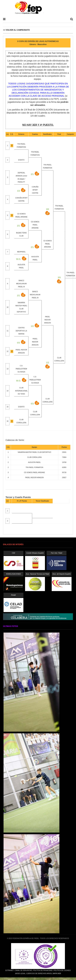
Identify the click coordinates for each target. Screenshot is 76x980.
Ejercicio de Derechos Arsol (39, 973)
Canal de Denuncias (23, 970)
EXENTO (21, 160)
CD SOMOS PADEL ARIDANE (35, 225)
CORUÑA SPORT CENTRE (35, 190)
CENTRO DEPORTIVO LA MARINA (21, 331)
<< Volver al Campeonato (16, 30)
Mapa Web (57, 973)
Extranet (9, 970)
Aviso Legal (20, 973)
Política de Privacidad (43, 970)
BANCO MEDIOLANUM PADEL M (21, 284)
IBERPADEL (21, 252)
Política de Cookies (62, 970)
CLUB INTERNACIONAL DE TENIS (21, 391)
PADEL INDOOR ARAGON (47, 320)
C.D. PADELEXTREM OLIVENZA (21, 369)
